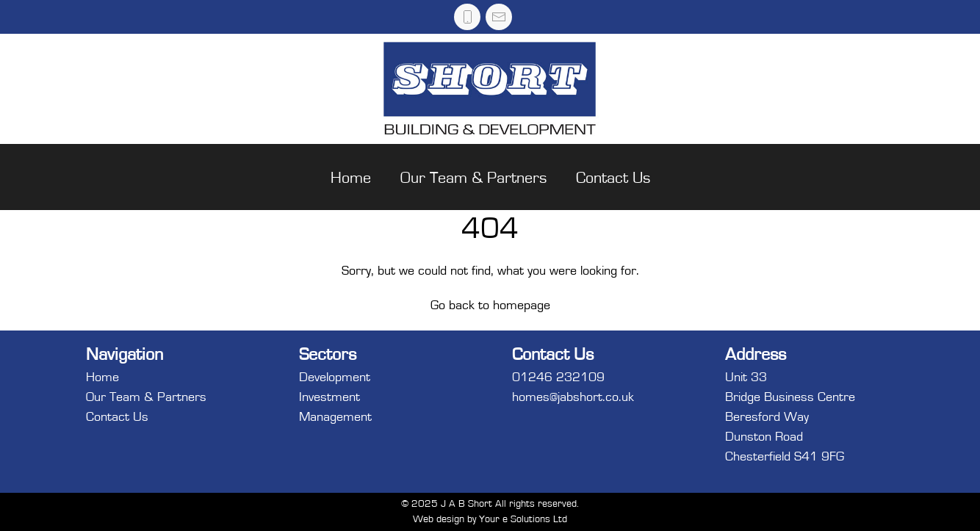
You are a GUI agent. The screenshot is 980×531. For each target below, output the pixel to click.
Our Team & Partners (473, 178)
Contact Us (613, 178)
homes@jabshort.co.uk (573, 397)
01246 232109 (558, 378)
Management (335, 417)
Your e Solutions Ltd (523, 519)
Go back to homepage (490, 306)
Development (335, 378)
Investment (329, 397)
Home (351, 178)
